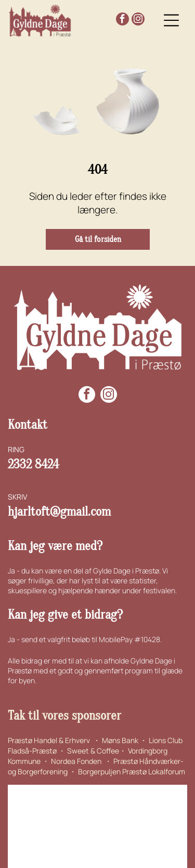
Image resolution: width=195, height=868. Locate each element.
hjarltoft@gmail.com (59, 512)
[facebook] (122, 20)
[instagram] (138, 20)
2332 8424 (34, 464)
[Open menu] (171, 20)
